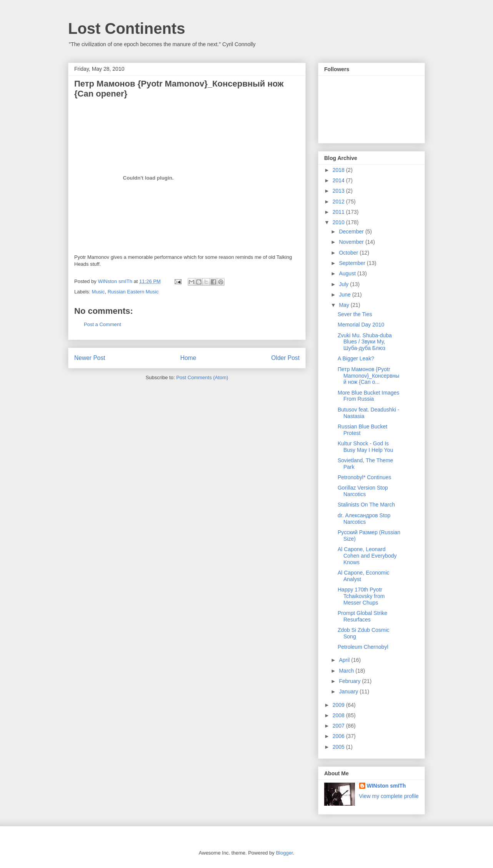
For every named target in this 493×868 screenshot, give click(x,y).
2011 (339, 212)
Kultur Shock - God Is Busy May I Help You (365, 447)
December (352, 232)
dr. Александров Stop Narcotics (364, 519)
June (345, 295)
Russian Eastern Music (133, 292)
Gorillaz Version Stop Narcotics (363, 491)
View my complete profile (389, 796)
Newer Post (90, 358)
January (349, 691)
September (353, 263)
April (345, 660)
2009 (339, 705)
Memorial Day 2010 (361, 325)
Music (98, 292)
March (347, 671)
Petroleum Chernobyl (363, 647)
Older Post (285, 358)
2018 (339, 170)
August (348, 273)
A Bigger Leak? (356, 358)
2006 (339, 736)
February (350, 681)
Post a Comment (102, 324)
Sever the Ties (355, 314)
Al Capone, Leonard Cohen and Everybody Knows (367, 556)
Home (188, 358)
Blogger (284, 853)
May (345, 305)
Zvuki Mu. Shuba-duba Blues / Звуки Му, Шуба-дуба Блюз (365, 342)
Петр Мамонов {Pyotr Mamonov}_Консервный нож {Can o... (368, 376)
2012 (339, 202)
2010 (339, 222)
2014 (339, 180)
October (349, 253)
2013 (339, 191)
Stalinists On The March (366, 505)
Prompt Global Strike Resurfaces (362, 616)
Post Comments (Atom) (202, 377)
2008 (339, 715)
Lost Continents (127, 28)
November (352, 242)
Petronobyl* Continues (364, 477)
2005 (339, 747)
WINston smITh (386, 786)
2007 (339, 726)
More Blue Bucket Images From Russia (368, 396)
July (344, 284)
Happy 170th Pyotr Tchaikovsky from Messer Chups (361, 596)
